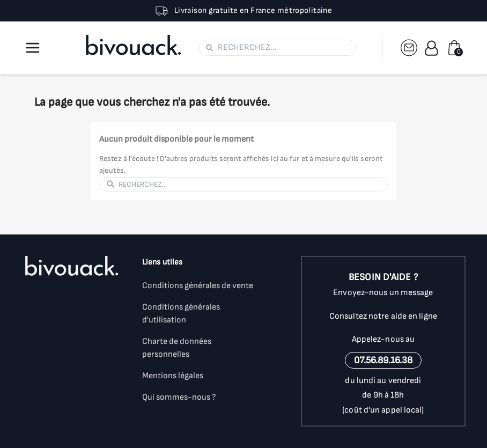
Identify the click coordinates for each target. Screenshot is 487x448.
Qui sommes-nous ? (179, 397)
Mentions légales (173, 376)
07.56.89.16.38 (383, 360)
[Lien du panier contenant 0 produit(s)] (454, 48)
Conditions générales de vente (198, 286)
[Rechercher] (284, 48)
